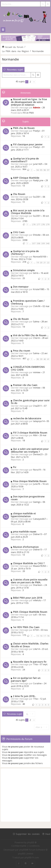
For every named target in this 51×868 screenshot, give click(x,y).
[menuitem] (19, 846)
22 (48, 262)
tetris (36, 273)
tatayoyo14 (39, 421)
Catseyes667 (39, 519)
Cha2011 (37, 406)
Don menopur (21, 287)
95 (41, 170)
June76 (37, 484)
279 (48, 224)
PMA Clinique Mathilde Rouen (30, 612)
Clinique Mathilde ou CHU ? (29, 563)
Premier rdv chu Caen (25, 385)
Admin (37, 108)
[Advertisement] (26, 795)
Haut (48, 834)
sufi (35, 615)
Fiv (15, 467)
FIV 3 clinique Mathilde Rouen (30, 433)
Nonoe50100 (40, 257)
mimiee (37, 372)
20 (41, 262)
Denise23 (38, 454)
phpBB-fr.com (32, 858)
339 (43, 243)
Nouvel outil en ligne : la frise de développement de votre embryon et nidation (29, 102)
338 (38, 243)
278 (43, 224)
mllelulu (37, 600)
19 (38, 262)
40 (45, 359)
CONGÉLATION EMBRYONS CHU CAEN (28, 368)
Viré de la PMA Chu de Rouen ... (31, 335)
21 (45, 262)
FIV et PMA (28, 113)
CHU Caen (19, 232)
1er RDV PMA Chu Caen (26, 627)
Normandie (10, 59)
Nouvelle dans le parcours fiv (30, 662)
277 (38, 224)
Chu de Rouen (21, 319)
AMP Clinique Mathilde (26, 178)
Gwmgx (37, 502)
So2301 (37, 197)
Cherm (36, 338)
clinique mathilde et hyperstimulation (23, 515)
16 (41, 636)
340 (48, 243)
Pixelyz (37, 131)
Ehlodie (37, 235)
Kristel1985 (39, 289)
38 (38, 359)
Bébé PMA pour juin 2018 (28, 598)
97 (48, 170)
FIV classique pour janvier (28, 144)
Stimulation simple (24, 270)
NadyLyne (38, 180)
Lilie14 (36, 649)
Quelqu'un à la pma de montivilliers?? (25, 160)
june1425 (38, 164)
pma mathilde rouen (25, 532)
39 (41, 359)
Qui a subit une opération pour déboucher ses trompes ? (30, 450)
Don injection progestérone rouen (28, 498)
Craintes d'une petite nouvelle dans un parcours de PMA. (29, 581)
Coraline (37, 683)
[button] (34, 82)
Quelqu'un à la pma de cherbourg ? (25, 253)
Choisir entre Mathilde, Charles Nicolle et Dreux (30, 645)
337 (34, 243)
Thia (35, 664)
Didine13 (38, 534)
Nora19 (37, 470)
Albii (35, 435)
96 (45, 170)
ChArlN (37, 306)
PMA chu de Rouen (24, 128)
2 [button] (30, 82)
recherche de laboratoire (27, 418)
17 (45, 636)
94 (38, 170)
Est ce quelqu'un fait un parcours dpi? (26, 679)
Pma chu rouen (21, 351)
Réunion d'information (26, 547)
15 (38, 636)
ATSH (36, 630)
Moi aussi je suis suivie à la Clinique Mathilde (28, 212)
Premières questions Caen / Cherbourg (28, 302)
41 (48, 359)
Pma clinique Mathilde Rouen (30, 481)
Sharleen (38, 585)
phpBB (23, 850)
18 (48, 636)
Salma (36, 322)
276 (34, 224)
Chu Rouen (19, 194)
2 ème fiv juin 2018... (24, 696)
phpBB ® (32, 842)
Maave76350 (40, 566)
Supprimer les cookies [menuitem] (28, 834)
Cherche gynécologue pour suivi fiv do (30, 402)
